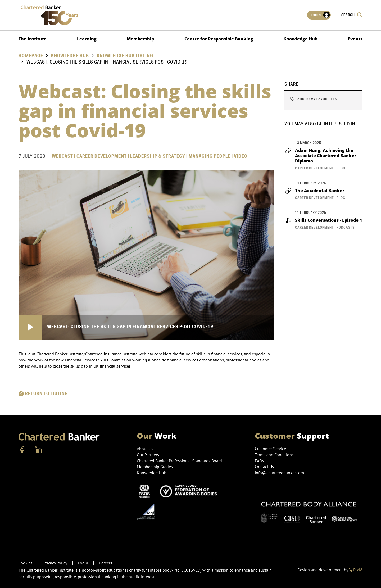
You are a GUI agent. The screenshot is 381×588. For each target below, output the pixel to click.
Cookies (26, 563)
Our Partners (148, 455)
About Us (145, 449)
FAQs (259, 461)
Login (321, 15)
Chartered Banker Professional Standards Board (179, 461)
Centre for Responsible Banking (219, 39)
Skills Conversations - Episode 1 (323, 220)
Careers (106, 563)
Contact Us (264, 467)
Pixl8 (356, 570)
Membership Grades (155, 467)
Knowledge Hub (300, 39)
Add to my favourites (313, 99)
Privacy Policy (55, 563)
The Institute (33, 39)
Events (355, 39)
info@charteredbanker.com (280, 473)
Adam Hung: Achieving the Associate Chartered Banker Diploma (320, 156)
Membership (140, 39)
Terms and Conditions (274, 455)
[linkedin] (38, 450)
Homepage (31, 56)
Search (352, 15)
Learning (87, 39)
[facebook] (22, 450)
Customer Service (270, 449)
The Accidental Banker (314, 191)
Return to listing (43, 394)
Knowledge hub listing (125, 56)
